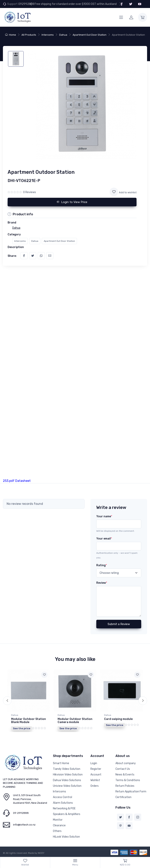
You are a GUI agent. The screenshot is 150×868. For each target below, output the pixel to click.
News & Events (125, 775)
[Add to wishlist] (114, 192)
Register (96, 769)
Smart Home (61, 763)
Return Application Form (131, 792)
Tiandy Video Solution (67, 769)
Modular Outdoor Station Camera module (75, 721)
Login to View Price (72, 202)
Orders (95, 786)
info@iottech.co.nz (24, 825)
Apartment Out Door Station (90, 35)
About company (126, 763)
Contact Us (123, 769)
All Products (29, 35)
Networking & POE (64, 808)
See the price (22, 728)
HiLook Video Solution (66, 837)
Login (94, 763)
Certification (123, 797)
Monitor (58, 820)
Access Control (62, 797)
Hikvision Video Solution (68, 775)
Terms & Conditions (128, 780)
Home (11, 35)
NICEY (41, 853)
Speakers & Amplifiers (67, 814)
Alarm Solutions (63, 803)
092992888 (26, 4)
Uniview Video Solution (67, 786)
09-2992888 (21, 813)
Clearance (59, 825)
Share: (12, 256)
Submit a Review (119, 624)
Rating (102, 565)
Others (57, 831)
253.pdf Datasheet (17, 481)
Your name (104, 516)
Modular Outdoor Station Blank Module (29, 721)
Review (102, 583)
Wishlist (95, 780)
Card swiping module (118, 719)
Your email (104, 539)
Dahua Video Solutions (67, 780)
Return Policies (125, 786)
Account (96, 775)
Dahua (63, 35)
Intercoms (48, 35)
